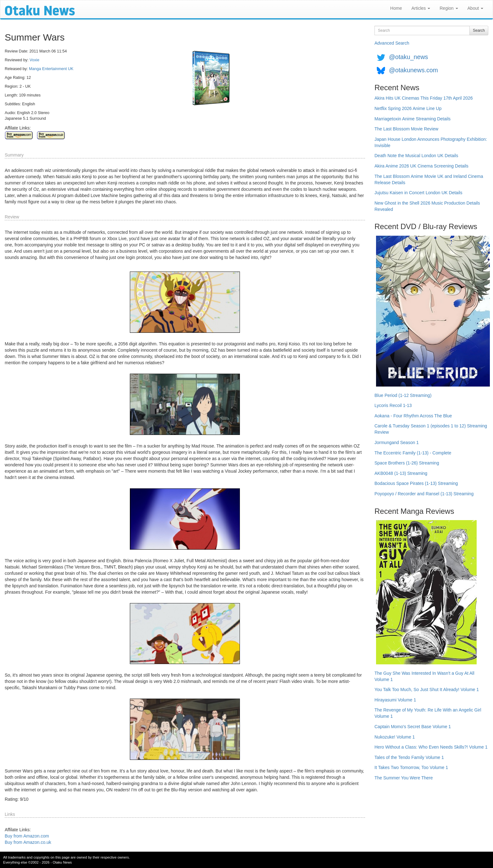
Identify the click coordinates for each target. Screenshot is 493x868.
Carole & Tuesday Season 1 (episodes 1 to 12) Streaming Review (431, 429)
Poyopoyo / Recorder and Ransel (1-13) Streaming (424, 494)
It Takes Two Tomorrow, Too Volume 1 (411, 767)
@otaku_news (408, 57)
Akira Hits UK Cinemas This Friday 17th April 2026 (424, 98)
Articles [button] (421, 8)
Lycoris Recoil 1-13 (393, 405)
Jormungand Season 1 (397, 442)
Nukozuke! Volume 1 (395, 737)
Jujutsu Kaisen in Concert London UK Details (418, 193)
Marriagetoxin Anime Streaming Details (413, 119)
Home (396, 8)
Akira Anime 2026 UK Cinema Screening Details (421, 166)
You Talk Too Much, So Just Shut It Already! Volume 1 (427, 689)
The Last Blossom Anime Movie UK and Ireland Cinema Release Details (429, 179)
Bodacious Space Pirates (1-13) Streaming (416, 483)
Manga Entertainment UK (51, 69)
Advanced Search (392, 43)
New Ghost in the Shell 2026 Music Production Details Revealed (427, 206)
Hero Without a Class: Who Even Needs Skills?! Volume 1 (431, 747)
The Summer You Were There (404, 778)
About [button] (475, 8)
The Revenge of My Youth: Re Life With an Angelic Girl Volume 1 (428, 713)
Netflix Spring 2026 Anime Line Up (408, 108)
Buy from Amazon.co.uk (28, 842)
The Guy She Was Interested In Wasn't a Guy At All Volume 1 (424, 676)
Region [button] (449, 8)
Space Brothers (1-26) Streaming (407, 463)
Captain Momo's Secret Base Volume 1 (413, 727)
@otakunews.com (413, 70)
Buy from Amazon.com (27, 836)
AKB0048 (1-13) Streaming (401, 473)
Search (479, 30)
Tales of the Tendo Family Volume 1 (409, 757)
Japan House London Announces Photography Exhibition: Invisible (431, 142)
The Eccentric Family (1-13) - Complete (413, 453)
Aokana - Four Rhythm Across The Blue (413, 416)
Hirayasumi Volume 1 (395, 700)
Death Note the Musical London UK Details (416, 156)
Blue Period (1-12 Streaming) (403, 395)
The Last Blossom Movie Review (406, 129)
